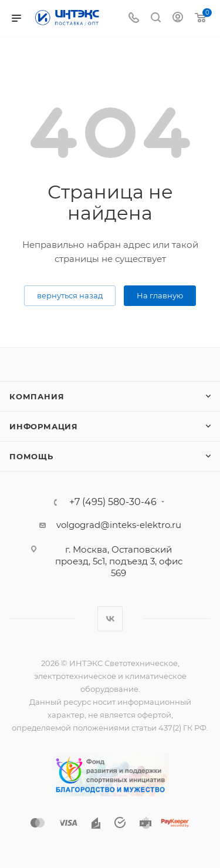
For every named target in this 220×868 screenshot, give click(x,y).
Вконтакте (110, 619)
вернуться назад (70, 295)
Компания (37, 396)
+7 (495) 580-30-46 (113, 502)
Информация (44, 426)
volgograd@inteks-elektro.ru (119, 525)
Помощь (31, 456)
